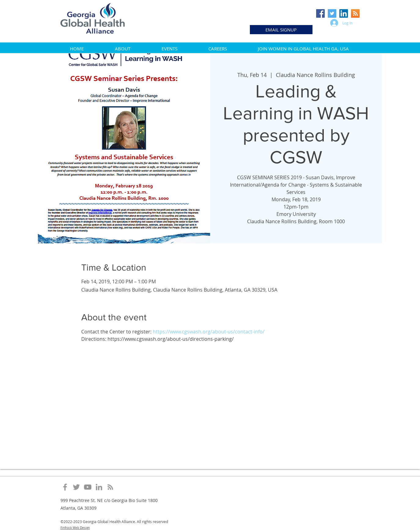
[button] (123, 49)
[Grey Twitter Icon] (76, 487)
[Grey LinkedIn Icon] (99, 487)
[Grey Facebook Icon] (65, 487)
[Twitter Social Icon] (332, 13)
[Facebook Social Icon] (320, 13)
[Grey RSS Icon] (110, 487)
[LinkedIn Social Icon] (344, 13)
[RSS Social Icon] (355, 13)
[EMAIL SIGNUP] (281, 30)
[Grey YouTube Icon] (88, 487)
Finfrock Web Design (75, 528)
